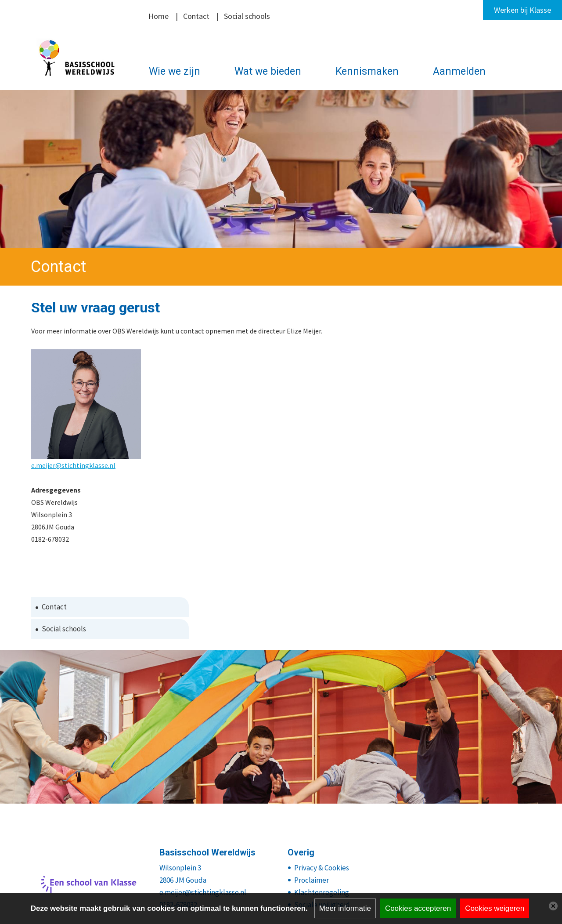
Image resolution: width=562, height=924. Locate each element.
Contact (196, 16)
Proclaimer (312, 880)
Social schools (247, 16)
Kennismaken (367, 71)
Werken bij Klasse (522, 10)
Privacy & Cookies (322, 868)
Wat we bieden (268, 71)
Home (159, 16)
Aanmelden (459, 71)
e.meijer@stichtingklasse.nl (73, 465)
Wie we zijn (175, 71)
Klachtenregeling (322, 892)
